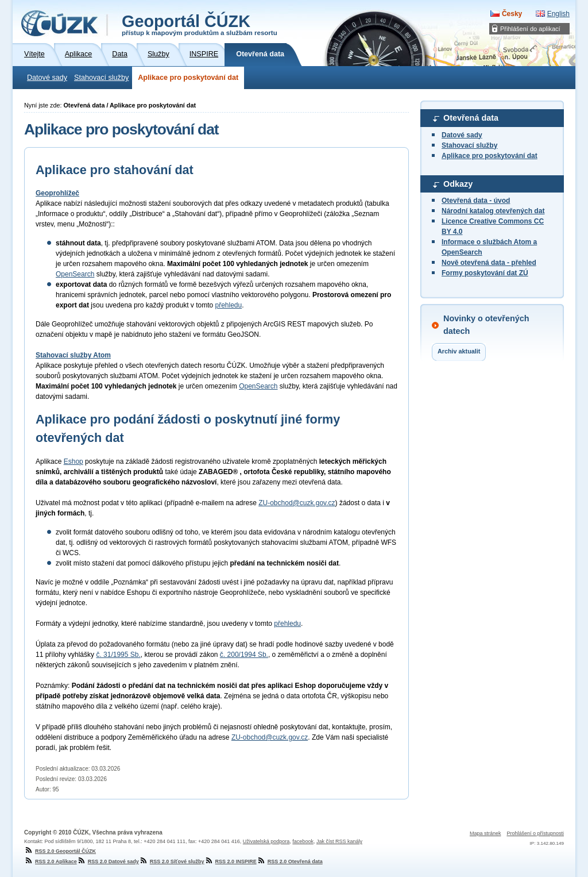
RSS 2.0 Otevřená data (290, 861)
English (558, 14)
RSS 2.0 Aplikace (51, 861)
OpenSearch (75, 274)
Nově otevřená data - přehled (489, 263)
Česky (512, 14)
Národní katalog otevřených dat (493, 211)
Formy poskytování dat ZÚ (485, 273)
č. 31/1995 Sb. (118, 655)
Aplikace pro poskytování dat (188, 78)
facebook (303, 841)
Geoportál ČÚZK (200, 24)
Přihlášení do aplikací (530, 29)
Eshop (73, 461)
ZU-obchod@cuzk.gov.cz (297, 503)
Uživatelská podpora (266, 841)
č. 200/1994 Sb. (244, 655)
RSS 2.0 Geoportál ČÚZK (60, 851)
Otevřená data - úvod (476, 201)
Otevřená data (471, 118)
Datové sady (47, 78)
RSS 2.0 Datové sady (108, 861)
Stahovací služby (101, 78)
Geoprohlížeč (57, 193)
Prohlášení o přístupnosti (535, 833)
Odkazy (458, 184)
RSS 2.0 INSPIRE (231, 861)
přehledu (228, 305)
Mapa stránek (486, 833)
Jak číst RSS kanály (339, 841)
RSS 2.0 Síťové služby (172, 861)
